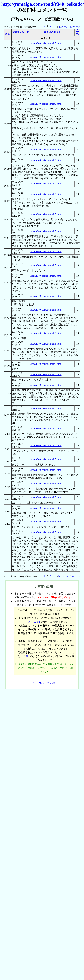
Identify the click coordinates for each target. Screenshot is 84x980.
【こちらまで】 (33, 622)
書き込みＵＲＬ (52, 32)
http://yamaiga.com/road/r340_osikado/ (43, 4)
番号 (7, 34)
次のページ (75, 27)
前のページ (63, 27)
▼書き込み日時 (21, 32)
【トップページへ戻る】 (45, 683)
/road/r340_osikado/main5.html (46, 43)
